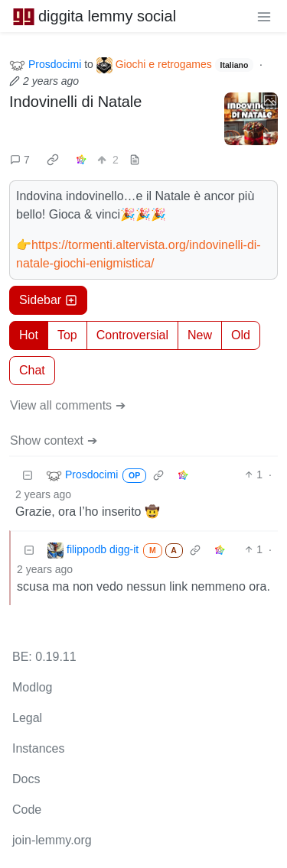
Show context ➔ (54, 440)
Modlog (32, 687)
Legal (27, 718)
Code (27, 810)
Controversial (132, 335)
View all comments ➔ (68, 405)
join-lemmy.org (52, 840)
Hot (29, 335)
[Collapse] (28, 475)
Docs (26, 779)
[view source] (135, 160)
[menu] (264, 16)
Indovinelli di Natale (75, 102)
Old (241, 335)
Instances (38, 748)
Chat (32, 370)
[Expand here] (251, 119)
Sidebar (48, 300)
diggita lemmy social (94, 16)
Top (67, 335)
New (200, 335)
